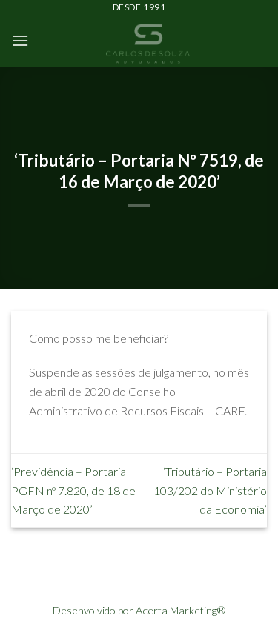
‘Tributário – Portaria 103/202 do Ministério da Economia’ (210, 490)
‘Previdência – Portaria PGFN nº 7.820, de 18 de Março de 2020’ (73, 490)
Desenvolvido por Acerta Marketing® (139, 610)
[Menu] (20, 40)
